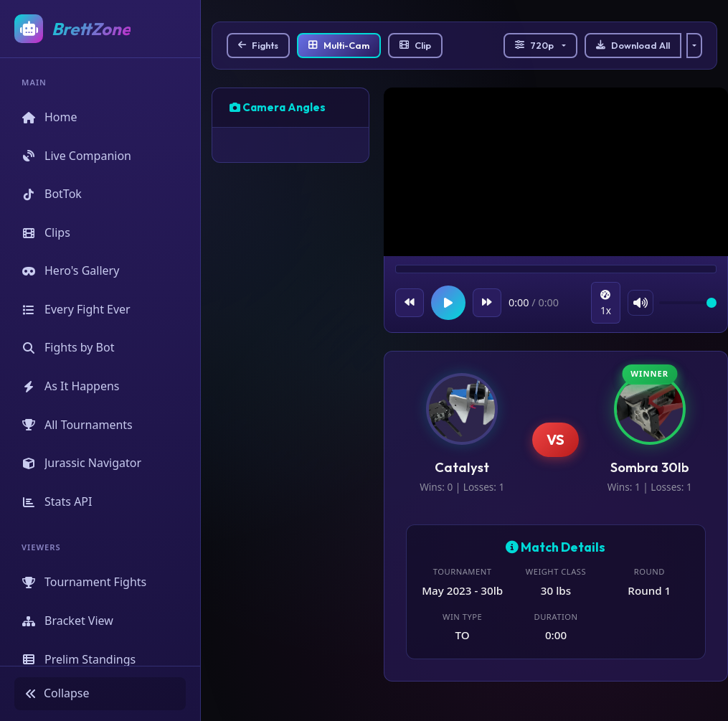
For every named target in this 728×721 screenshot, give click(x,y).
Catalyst (462, 467)
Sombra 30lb (650, 467)
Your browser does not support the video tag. (556, 174)
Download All (633, 45)
